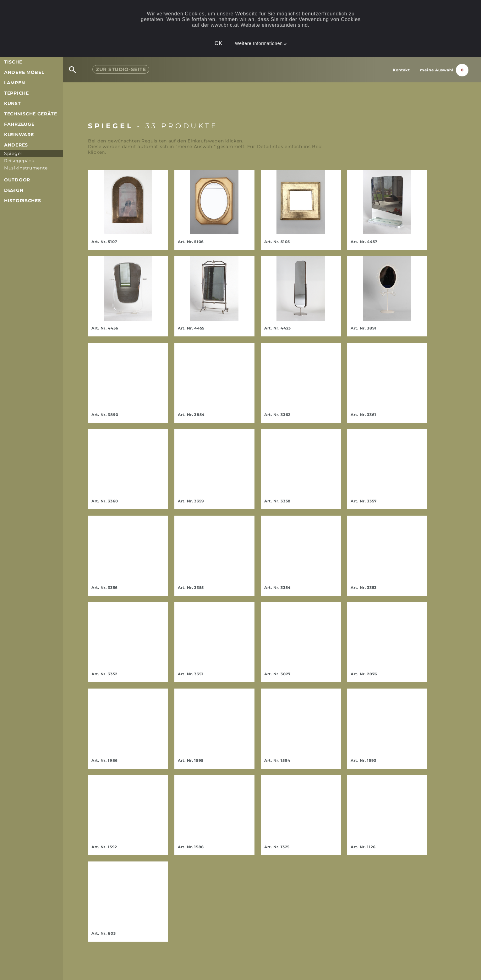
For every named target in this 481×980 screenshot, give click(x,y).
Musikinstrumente (26, 168)
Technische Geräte (31, 114)
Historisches (22, 201)
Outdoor (17, 180)
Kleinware (19, 135)
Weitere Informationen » (261, 43)
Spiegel (13, 153)
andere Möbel (24, 72)
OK (219, 43)
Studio (121, 69)
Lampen (14, 83)
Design (14, 190)
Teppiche (16, 93)
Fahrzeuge (19, 124)
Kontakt (401, 70)
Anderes (16, 145)
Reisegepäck (19, 161)
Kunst (13, 103)
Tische (13, 62)
